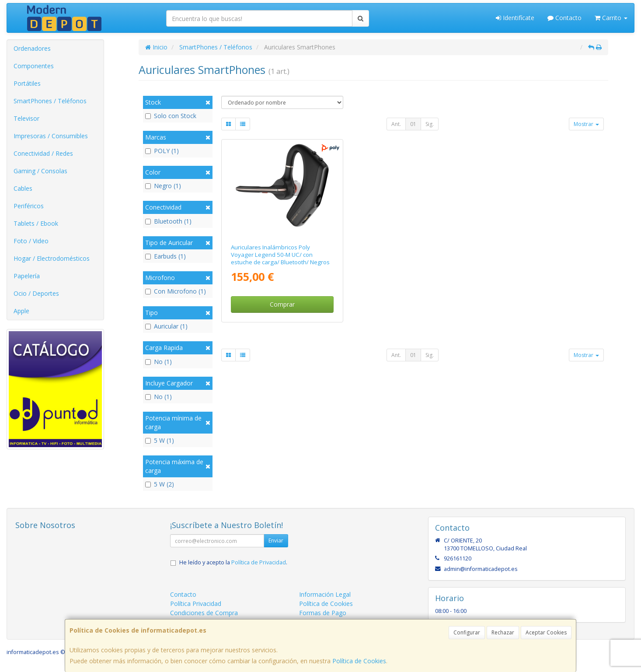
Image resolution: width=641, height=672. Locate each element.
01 (413, 124)
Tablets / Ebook (36, 223)
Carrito (611, 18)
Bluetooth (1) (168, 221)
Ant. (396, 124)
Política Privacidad (196, 604)
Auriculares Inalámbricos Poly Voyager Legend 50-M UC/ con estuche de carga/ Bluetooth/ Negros (280, 255)
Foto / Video (31, 241)
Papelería (27, 276)
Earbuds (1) (165, 256)
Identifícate (515, 18)
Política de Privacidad (259, 562)
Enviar (276, 541)
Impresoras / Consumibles (51, 136)
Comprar (282, 304)
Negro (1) (163, 186)
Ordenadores (32, 48)
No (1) (159, 362)
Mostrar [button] (586, 124)
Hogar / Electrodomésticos (52, 258)
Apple (21, 311)
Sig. (430, 124)
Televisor (26, 118)
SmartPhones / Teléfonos (50, 101)
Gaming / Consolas (40, 171)
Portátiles (27, 83)
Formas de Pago (323, 613)
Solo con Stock (171, 116)
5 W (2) (160, 484)
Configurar (467, 632)
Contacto (564, 18)
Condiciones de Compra (204, 613)
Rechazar (503, 632)
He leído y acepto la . (233, 562)
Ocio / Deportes (36, 293)
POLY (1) (162, 151)
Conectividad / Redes (43, 153)
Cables (23, 188)
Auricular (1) (166, 326)
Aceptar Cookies (546, 632)
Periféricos (29, 206)
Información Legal (325, 594)
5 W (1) (160, 440)
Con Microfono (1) (176, 291)
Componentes (34, 66)
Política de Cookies (359, 661)
